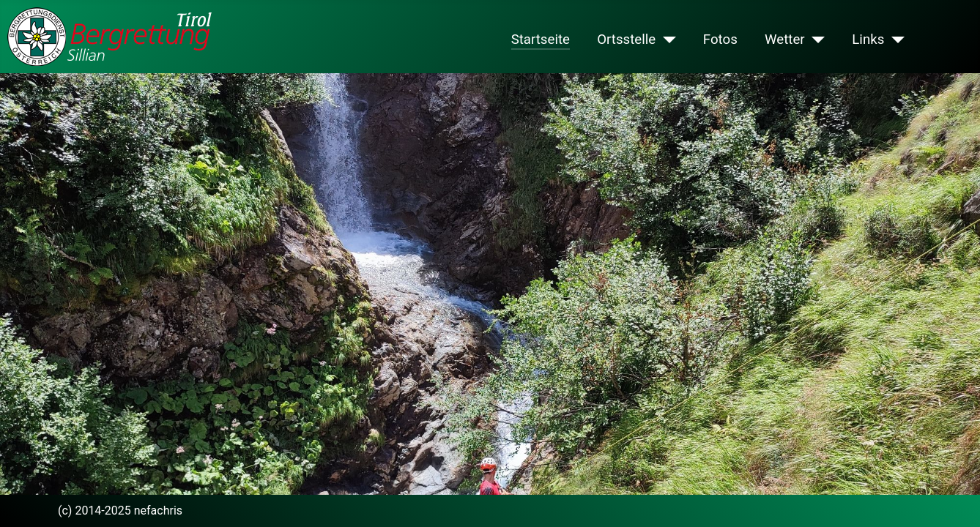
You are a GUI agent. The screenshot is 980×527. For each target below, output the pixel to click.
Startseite (541, 40)
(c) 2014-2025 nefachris (120, 511)
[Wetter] (815, 40)
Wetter (785, 40)
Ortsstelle (626, 40)
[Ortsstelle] (665, 40)
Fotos (720, 40)
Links (868, 40)
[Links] (894, 40)
